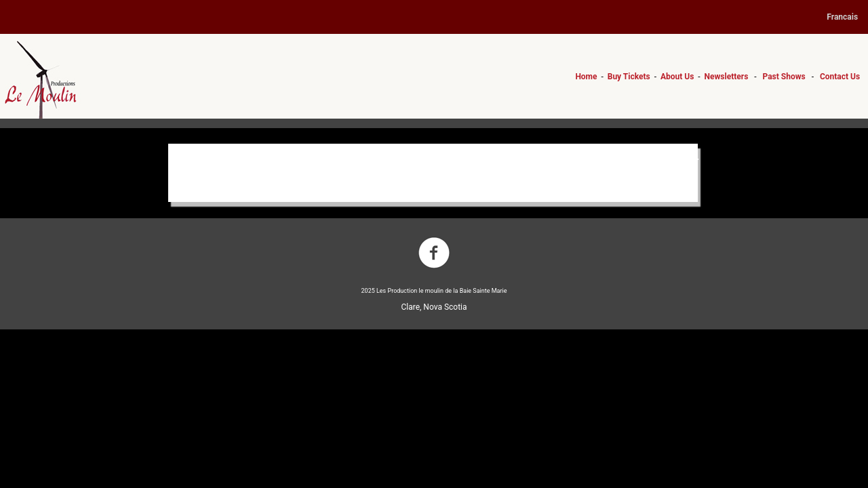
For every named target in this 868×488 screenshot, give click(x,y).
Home (586, 77)
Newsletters (727, 77)
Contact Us (840, 77)
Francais (842, 17)
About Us (677, 77)
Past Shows (784, 77)
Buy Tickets (629, 77)
